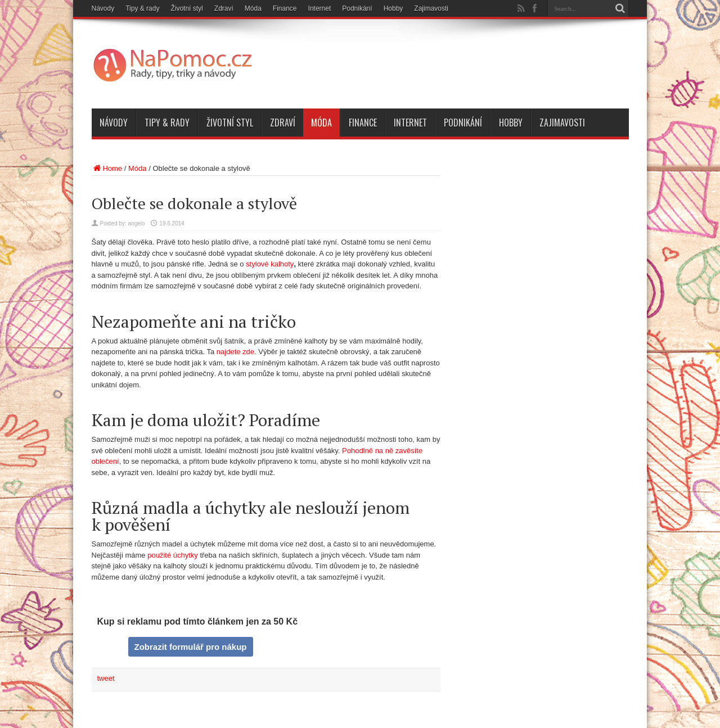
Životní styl (186, 8)
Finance (285, 8)
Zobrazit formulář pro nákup (190, 647)
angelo (137, 223)
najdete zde (235, 352)
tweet (106, 678)
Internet (320, 8)
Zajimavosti (431, 8)
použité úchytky (173, 555)
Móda (253, 8)
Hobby (393, 8)
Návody (103, 8)
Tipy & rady (142, 8)
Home (107, 168)
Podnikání (357, 8)
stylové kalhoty (270, 264)
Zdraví (224, 8)
